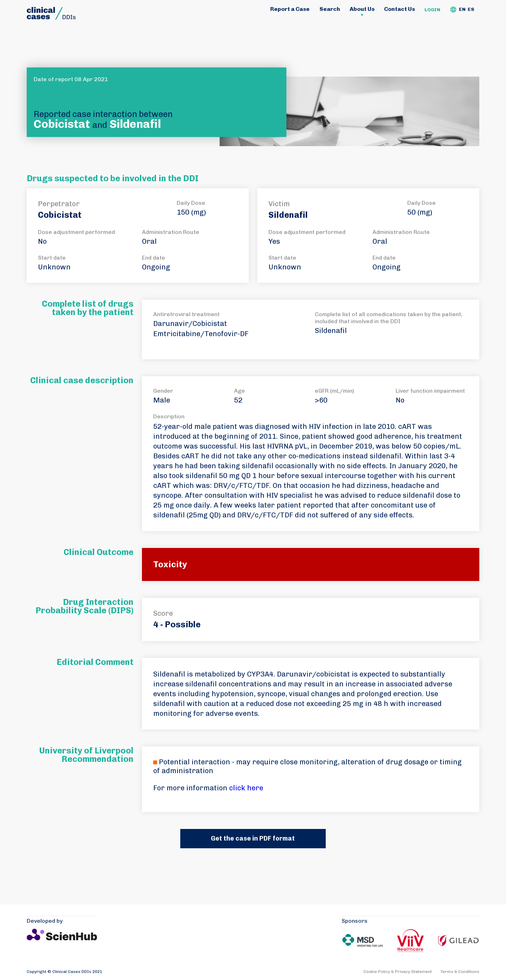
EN (462, 9)
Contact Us (400, 9)
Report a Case (290, 9)
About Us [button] (362, 9)
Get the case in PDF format (253, 838)
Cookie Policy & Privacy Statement (398, 972)
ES (471, 9)
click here (246, 788)
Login (432, 10)
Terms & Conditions (460, 972)
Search (330, 9)
